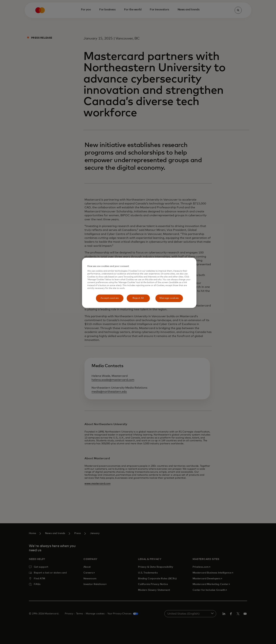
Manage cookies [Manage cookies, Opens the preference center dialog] (169, 298)
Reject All (138, 298)
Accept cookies (109, 298)
